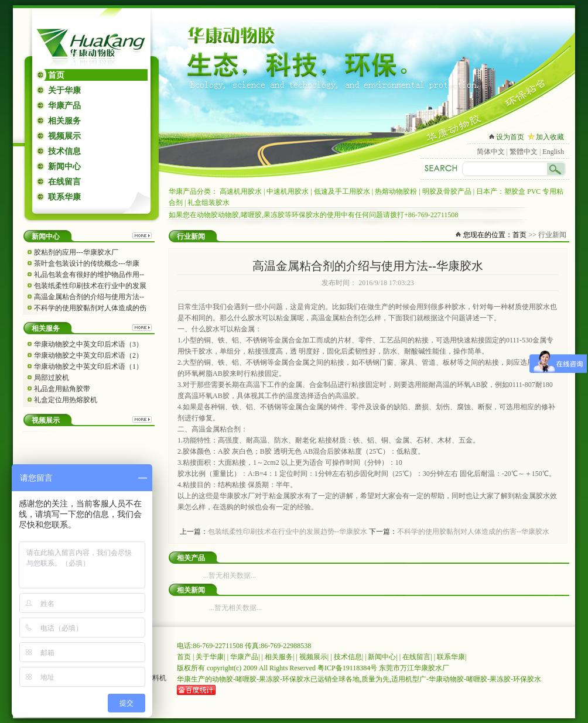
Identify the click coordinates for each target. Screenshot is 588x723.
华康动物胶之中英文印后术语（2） (88, 355)
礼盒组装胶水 (208, 203)
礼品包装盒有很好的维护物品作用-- (89, 275)
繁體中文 (524, 152)
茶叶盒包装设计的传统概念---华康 (87, 263)
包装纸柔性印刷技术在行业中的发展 (90, 286)
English (553, 152)
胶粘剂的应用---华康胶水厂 (76, 252)
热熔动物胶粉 (396, 191)
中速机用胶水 (288, 191)
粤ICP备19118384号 (347, 668)
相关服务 (64, 121)
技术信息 (64, 151)
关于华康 (64, 90)
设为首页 (510, 137)
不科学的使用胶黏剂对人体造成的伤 (90, 308)
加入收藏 (550, 137)
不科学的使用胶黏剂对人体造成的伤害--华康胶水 (473, 532)
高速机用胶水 (241, 191)
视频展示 (64, 136)
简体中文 (491, 152)
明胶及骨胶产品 (447, 191)
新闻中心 (64, 167)
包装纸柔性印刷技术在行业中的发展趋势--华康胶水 (288, 532)
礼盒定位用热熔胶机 (66, 400)
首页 (56, 75)
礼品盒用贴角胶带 (62, 389)
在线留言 (64, 182)
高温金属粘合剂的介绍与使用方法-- (89, 297)
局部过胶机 (52, 378)
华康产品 (64, 106)
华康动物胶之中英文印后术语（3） (88, 344)
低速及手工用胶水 (342, 191)
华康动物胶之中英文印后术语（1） (88, 366)
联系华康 (64, 197)
